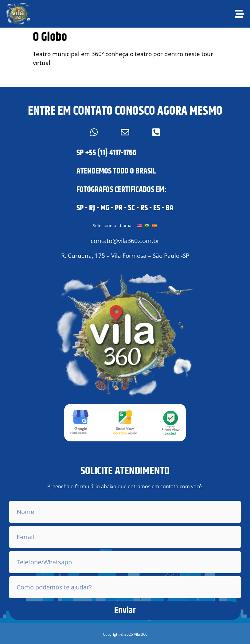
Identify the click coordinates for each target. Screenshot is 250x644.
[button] (125, 634)
